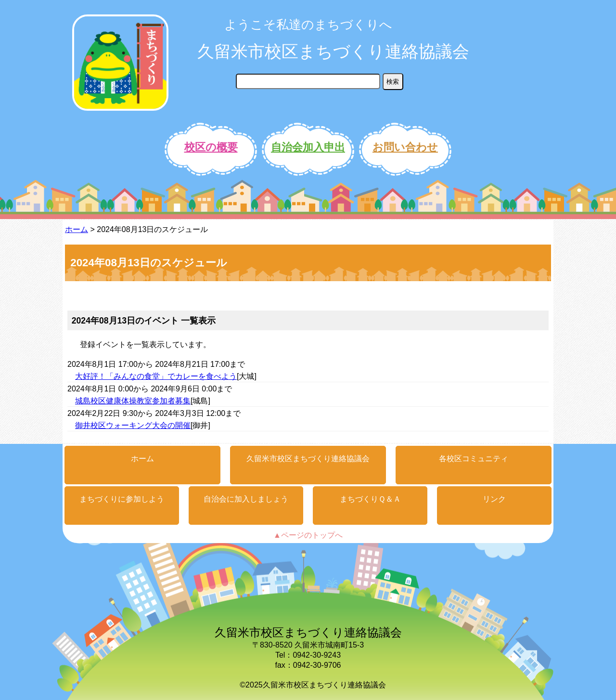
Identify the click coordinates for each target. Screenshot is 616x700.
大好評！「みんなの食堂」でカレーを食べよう (156, 376)
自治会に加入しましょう (246, 499)
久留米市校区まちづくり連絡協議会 (333, 51)
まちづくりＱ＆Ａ (370, 499)
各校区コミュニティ (474, 459)
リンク (494, 499)
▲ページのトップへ (308, 535)
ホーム (77, 229)
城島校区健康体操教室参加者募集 (133, 401)
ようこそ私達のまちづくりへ (308, 25)
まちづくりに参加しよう (122, 499)
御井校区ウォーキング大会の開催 (133, 425)
